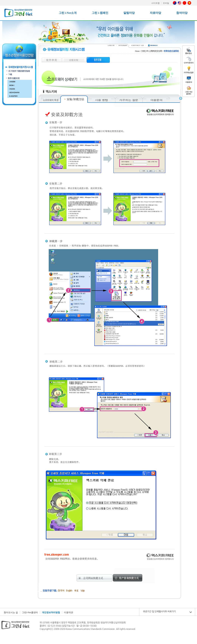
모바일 (166, 3)
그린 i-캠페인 (100, 13)
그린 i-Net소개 (68, 13)
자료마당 (155, 13)
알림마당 (129, 13)
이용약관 (68, 612)
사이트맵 (155, 3)
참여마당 (182, 13)
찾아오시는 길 (11, 612)
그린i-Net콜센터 (30, 612)
